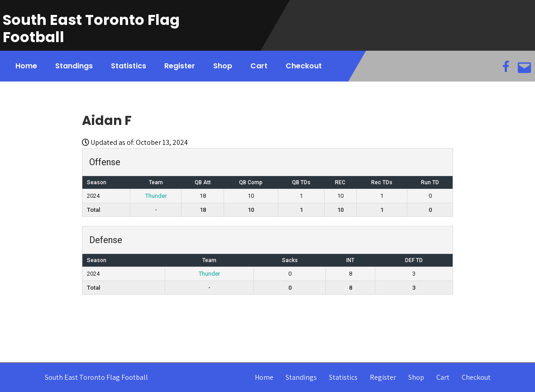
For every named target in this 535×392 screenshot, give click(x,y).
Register (180, 66)
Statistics (129, 66)
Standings (74, 66)
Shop (223, 66)
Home (26, 66)
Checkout (304, 66)
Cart (259, 66)
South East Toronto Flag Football (91, 28)
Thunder (156, 196)
